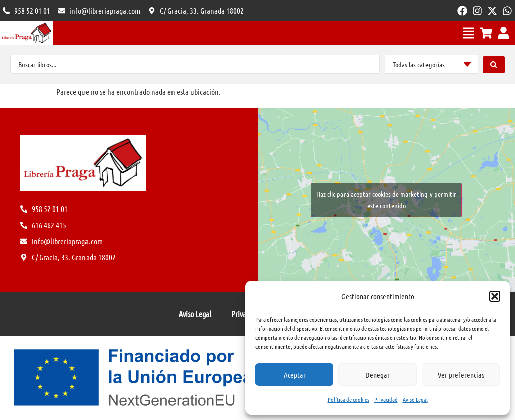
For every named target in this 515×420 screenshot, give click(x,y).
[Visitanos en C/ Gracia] (196, 11)
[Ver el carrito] (486, 33)
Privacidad (386, 399)
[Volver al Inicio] (26, 33)
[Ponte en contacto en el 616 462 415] (26, 11)
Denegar (377, 375)
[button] (495, 296)
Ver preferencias (461, 375)
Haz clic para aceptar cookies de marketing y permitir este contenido (386, 200)
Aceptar (295, 375)
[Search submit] (494, 64)
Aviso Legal (415, 399)
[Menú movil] (468, 33)
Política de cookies (349, 399)
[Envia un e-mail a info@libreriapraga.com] (100, 11)
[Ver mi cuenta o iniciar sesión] (504, 33)
